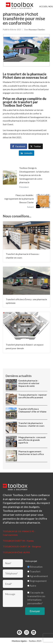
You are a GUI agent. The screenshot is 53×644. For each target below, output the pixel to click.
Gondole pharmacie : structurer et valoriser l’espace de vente (29, 383)
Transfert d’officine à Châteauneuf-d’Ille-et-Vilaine (32, 410)
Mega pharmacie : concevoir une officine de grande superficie (32, 440)
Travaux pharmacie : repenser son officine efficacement (33, 396)
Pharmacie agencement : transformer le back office (31, 453)
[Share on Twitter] (36, 146)
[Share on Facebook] (19, 146)
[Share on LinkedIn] (26, 153)
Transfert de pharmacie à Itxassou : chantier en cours (31, 424)
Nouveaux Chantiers (37, 30)
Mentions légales (19, 641)
